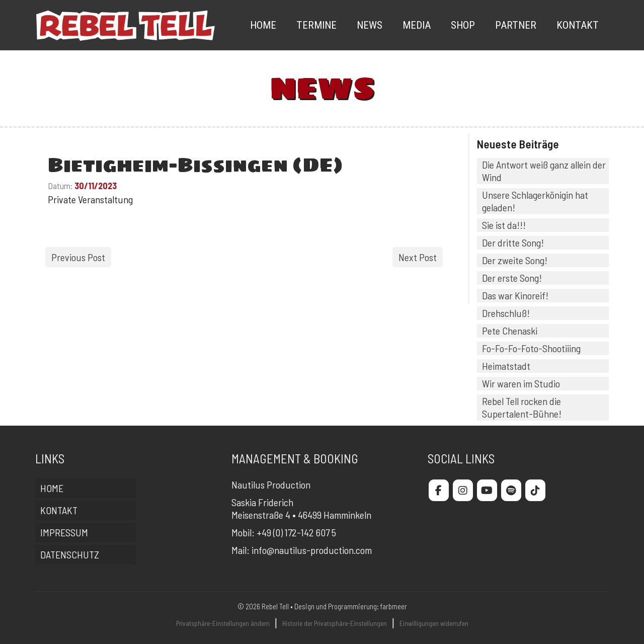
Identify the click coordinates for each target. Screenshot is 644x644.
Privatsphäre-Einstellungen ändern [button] (223, 623)
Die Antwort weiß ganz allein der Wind (544, 171)
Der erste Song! (512, 278)
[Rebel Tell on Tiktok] (535, 490)
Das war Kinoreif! (515, 295)
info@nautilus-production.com (312, 550)
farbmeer (394, 606)
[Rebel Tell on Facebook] (439, 490)
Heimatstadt (506, 366)
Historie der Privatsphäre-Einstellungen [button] (335, 623)
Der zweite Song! (515, 260)
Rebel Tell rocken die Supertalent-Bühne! (522, 407)
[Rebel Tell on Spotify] (511, 490)
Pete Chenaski (510, 331)
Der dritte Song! (513, 243)
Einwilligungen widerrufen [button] (434, 623)
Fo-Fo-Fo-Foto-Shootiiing (531, 348)
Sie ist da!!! (504, 225)
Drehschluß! (506, 313)
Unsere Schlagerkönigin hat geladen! (535, 201)
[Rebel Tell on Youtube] (487, 490)
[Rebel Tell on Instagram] (463, 490)
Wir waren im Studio (521, 383)
